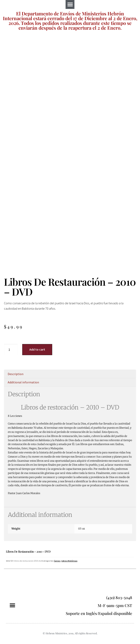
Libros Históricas (69, 561)
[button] (70, 4)
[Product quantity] (11, 350)
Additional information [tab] (23, 382)
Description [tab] (16, 374)
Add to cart (37, 349)
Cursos (57, 561)
